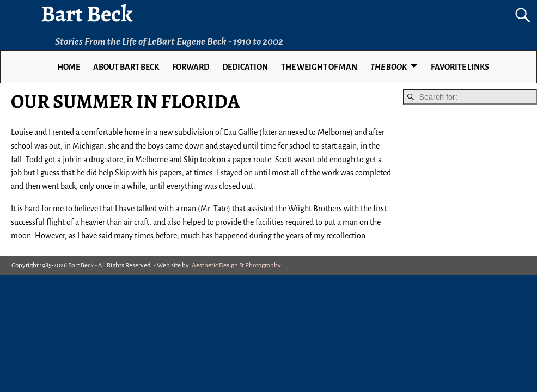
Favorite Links (460, 67)
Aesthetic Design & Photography (236, 265)
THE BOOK (389, 67)
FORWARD (191, 67)
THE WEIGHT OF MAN (319, 67)
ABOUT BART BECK (126, 67)
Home (69, 67)
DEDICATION (245, 67)
